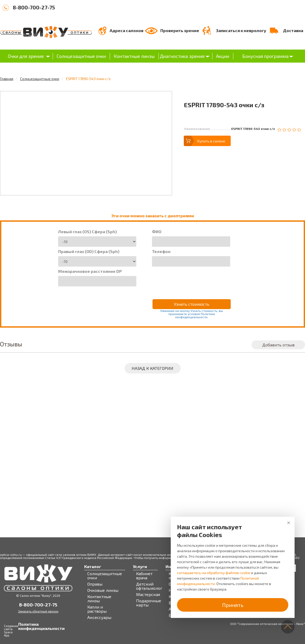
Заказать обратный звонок (38, 611)
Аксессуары (99, 617)
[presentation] (192, 279)
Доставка (293, 30)
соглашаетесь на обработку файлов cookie (214, 573)
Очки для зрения (26, 56)
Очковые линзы (103, 590)
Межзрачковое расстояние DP (90, 271)
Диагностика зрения (182, 56)
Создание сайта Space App (11, 630)
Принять (233, 605)
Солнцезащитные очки (81, 56)
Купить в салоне (211, 141)
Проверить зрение (180, 30)
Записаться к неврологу (241, 30)
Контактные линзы (134, 56)
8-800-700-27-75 (34, 7)
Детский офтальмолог (149, 586)
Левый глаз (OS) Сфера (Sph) (87, 232)
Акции (223, 56)
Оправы (95, 584)
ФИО (157, 232)
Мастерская (148, 594)
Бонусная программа (265, 56)
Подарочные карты (149, 603)
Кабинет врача (144, 576)
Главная (7, 79)
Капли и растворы (97, 609)
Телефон (161, 251)
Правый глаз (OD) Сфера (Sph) (89, 251)
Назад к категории (152, 368)
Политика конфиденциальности (24, 626)
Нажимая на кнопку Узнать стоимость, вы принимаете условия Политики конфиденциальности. (192, 314)
